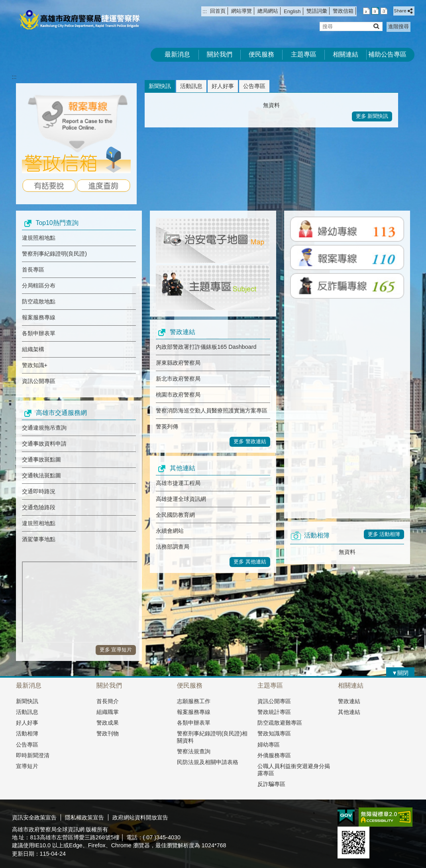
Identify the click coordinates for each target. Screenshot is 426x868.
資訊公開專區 (39, 381)
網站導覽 (241, 11)
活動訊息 (27, 712)
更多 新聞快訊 (372, 116)
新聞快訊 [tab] (160, 86)
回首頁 (218, 11)
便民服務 (261, 54)
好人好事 (27, 723)
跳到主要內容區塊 (4, 4)
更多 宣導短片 (116, 650)
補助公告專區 (387, 54)
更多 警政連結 (250, 441)
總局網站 (268, 11)
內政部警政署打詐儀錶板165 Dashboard (206, 347)
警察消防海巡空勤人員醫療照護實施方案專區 (212, 411)
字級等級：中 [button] (375, 11)
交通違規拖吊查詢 (44, 428)
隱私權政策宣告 (84, 817)
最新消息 (177, 54)
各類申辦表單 (39, 333)
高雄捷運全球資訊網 (181, 499)
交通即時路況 (39, 491)
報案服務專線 (39, 317)
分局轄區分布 (39, 285)
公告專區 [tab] (254, 86)
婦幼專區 (269, 745)
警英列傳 (167, 426)
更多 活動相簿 (384, 534)
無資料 (271, 105)
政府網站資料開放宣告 (140, 817)
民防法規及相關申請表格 (208, 762)
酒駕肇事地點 (39, 539)
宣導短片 (27, 766)
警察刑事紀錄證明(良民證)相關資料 (212, 737)
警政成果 (108, 723)
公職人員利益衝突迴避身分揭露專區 (294, 769)
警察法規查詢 (194, 751)
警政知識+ (35, 365)
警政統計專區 (274, 712)
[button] (376, 26)
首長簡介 (108, 701)
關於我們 (220, 54)
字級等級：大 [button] (384, 11)
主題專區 (304, 54)
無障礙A (386, 817)
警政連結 (349, 701)
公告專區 (27, 745)
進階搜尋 (399, 26)
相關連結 (346, 54)
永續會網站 (170, 531)
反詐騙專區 (271, 784)
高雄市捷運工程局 (178, 483)
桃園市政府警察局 (178, 395)
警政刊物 (108, 733)
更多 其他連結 (250, 562)
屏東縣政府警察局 (178, 363)
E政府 (346, 816)
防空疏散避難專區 (280, 723)
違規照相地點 (39, 238)
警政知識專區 (274, 733)
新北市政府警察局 (178, 379)
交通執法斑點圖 (41, 475)
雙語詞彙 (317, 11)
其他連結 (349, 712)
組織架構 (33, 349)
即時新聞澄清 (33, 755)
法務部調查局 (173, 547)
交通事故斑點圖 (41, 459)
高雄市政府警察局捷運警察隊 (79, 20)
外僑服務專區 (274, 755)
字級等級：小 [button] (366, 11)
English (292, 11)
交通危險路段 (39, 507)
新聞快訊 (27, 701)
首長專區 (33, 270)
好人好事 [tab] (223, 86)
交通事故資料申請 (44, 444)
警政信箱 (343, 11)
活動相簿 (27, 733)
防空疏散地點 (39, 301)
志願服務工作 (194, 701)
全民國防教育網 (175, 515)
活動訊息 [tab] (191, 86)
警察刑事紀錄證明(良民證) (55, 254)
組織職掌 (108, 712)
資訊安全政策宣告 (34, 817)
